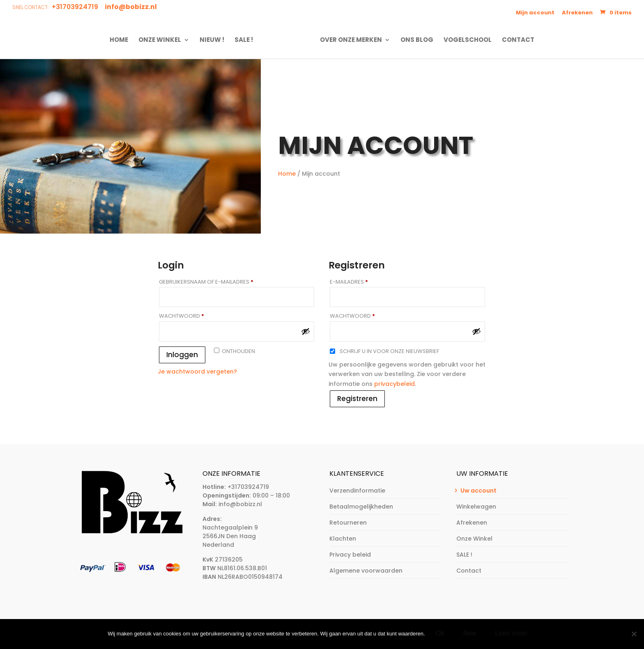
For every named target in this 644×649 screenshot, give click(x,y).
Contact (516, 40)
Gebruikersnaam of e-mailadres (216, 282)
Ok (441, 634)
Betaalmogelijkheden (361, 507)
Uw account (478, 491)
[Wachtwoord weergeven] (306, 331)
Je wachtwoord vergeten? (197, 372)
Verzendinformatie (357, 491)
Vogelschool (465, 40)
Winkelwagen (476, 507)
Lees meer (513, 634)
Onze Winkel (162, 40)
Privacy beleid (350, 555)
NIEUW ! (214, 40)
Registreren (357, 399)
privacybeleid (394, 384)
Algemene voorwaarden (366, 571)
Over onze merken (348, 40)
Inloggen (182, 355)
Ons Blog (414, 40)
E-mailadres (359, 282)
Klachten (343, 539)
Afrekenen (577, 13)
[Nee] (634, 634)
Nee (470, 634)
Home (121, 40)
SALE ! (246, 40)
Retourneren (348, 523)
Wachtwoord (191, 316)
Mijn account (535, 13)
